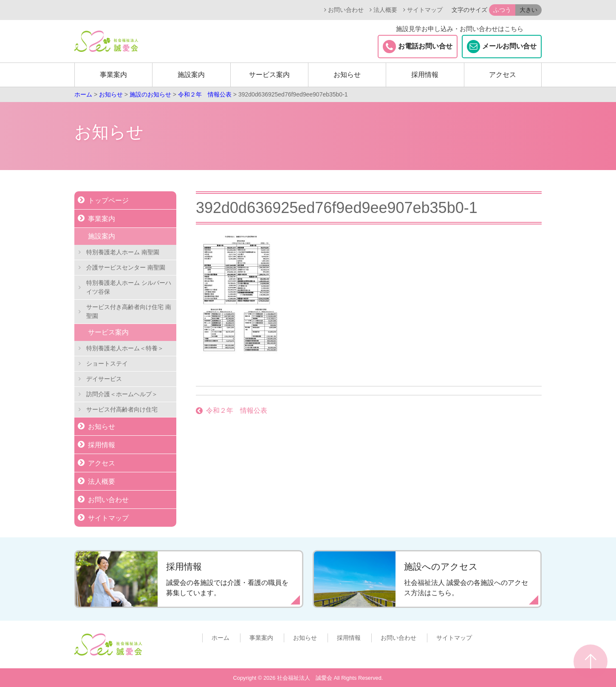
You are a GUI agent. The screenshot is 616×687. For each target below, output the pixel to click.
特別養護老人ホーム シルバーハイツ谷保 (129, 287)
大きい (528, 10)
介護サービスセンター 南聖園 (126, 267)
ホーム (220, 638)
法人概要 (385, 10)
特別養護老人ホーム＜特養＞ (125, 348)
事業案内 (113, 75)
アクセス (503, 75)
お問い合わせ (346, 10)
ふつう (502, 10)
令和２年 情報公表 (237, 410)
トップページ (108, 200)
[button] (515, 10)
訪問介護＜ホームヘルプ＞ (122, 394)
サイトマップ (425, 10)
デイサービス (104, 379)
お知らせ (347, 75)
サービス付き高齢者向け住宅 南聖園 (129, 311)
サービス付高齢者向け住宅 (122, 409)
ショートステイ (107, 363)
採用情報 (425, 75)
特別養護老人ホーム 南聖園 (123, 252)
